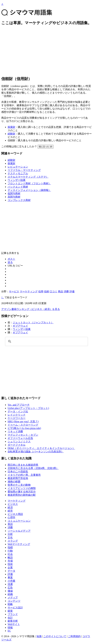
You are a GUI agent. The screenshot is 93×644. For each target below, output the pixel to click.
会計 (10, 618)
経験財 (11, 134)
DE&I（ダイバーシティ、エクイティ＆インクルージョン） (41, 448)
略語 (10, 557)
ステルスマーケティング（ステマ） (28, 177)
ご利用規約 (74, 636)
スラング (13, 541)
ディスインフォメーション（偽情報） (29, 190)
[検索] (46, 341)
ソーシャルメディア (19, 531)
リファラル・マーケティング (24, 170)
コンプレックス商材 (19, 200)
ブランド (13, 614)
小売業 (11, 581)
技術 (10, 564)
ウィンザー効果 (17, 180)
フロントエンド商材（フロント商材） (29, 183)
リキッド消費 (15, 431)
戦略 (10, 604)
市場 (10, 561)
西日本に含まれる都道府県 (23, 465)
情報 (10, 628)
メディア (13, 598)
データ (11, 571)
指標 (10, 547)
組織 (10, 594)
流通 (10, 584)
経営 (10, 511)
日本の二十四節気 (18, 472)
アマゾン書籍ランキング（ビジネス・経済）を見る (31, 309)
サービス (14, 291)
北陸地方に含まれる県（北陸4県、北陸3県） (33, 468)
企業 (10, 567)
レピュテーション (18, 167)
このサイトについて (55, 636)
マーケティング (29, 291)
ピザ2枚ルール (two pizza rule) (24, 428)
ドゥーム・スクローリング (23, 425)
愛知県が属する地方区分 (22, 492)
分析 (10, 534)
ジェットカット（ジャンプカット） (33, 322)
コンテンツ (14, 601)
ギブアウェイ (20, 326)
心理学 (11, 517)
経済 (10, 507)
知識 (39, 636)
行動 (10, 551)
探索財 (11, 127)
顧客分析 (13, 621)
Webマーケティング (19, 544)
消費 (66, 291)
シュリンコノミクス (19, 441)
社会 (10, 554)
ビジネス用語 (15, 514)
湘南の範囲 (14, 482)
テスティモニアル (18, 173)
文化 (10, 537)
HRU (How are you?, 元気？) (23, 421)
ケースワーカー (17, 418)
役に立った (46, 147)
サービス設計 (15, 608)
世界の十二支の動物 (19, 485)
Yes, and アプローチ (19, 405)
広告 (10, 588)
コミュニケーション (19, 521)
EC (9, 631)
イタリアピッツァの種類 (22, 488)
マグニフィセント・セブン (23, 435)
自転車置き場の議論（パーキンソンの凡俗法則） (36, 451)
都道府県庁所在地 (18, 478)
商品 (61, 291)
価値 (10, 591)
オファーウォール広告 (20, 438)
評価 (72, 291)
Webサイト (14, 624)
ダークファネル (17, 445)
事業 (10, 578)
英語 (10, 524)
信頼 (46, 291)
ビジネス (13, 504)
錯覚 (10, 611)
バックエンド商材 (18, 187)
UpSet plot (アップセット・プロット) (28, 408)
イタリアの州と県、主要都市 (24, 475)
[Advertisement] (46, 51)
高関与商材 (14, 197)
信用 (41, 291)
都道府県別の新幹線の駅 (22, 495)
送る (10, 262)
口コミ (54, 291)
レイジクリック (17, 415)
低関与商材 (14, 193)
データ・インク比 (18, 411)
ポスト (11, 259)
